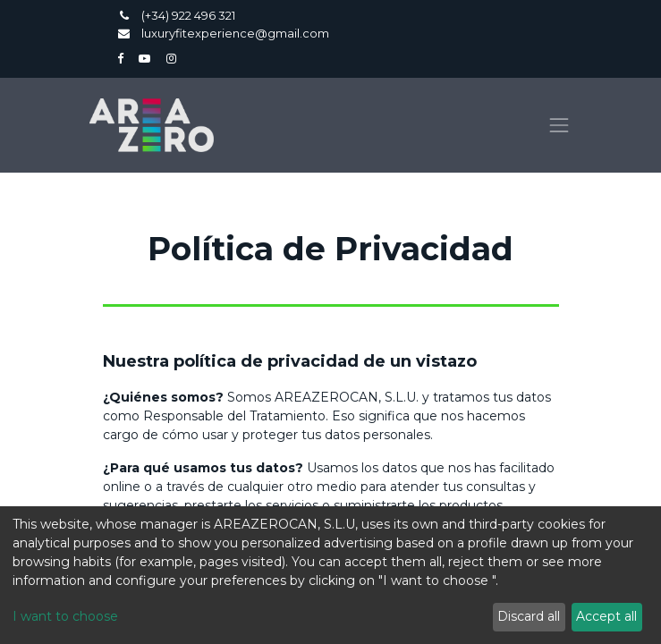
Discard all (529, 616)
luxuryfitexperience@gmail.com (235, 33)
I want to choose (65, 616)
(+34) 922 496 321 (190, 15)
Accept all (606, 616)
